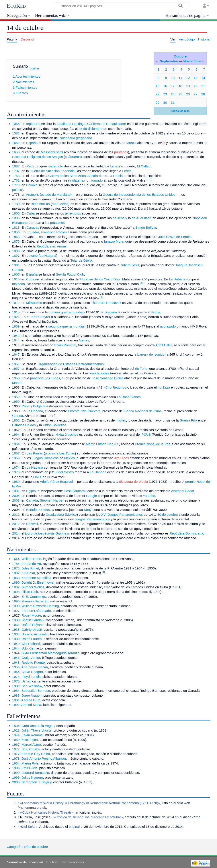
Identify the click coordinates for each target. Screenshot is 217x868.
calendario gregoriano (76, 138)
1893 (16, 592)
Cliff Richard (31, 644)
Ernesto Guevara (84, 411)
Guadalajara (55, 514)
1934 (16, 634)
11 (180, 78)
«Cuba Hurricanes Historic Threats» (47, 812)
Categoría (14, 847)
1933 (16, 629)
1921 (16, 317)
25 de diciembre (90, 129)
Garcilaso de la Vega (37, 726)
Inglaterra (33, 124)
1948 (16, 662)
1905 (16, 274)
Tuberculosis (130, 265)
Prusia (118, 176)
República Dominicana (186, 533)
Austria (93, 176)
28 (203, 94)
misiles (121, 420)
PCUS (146, 434)
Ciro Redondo (116, 387)
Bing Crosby (31, 749)
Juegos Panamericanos (92, 519)
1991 (16, 700)
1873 (16, 568)
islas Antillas (41, 204)
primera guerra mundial (66, 312)
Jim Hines (122, 458)
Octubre (180, 56)
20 (196, 86)
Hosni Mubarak (75, 491)
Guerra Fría (188, 420)
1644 (16, 559)
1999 (16, 777)
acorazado (168, 326)
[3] (102, 297)
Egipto (31, 491)
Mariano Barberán (35, 601)
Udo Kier (28, 648)
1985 (16, 768)
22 (157, 94)
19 (188, 86)
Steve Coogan (32, 672)
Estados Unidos (24, 425)
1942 (16, 336)
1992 (16, 705)
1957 (16, 369)
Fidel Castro (65, 472)
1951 (16, 364)
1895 (16, 601)
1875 (16, 241)
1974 (16, 467)
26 (188, 94)
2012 (16, 524)
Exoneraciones (73, 862)
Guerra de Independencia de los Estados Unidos (139, 194)
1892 (16, 587)
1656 (16, 152)
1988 (16, 695)
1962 (16, 420)
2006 (16, 496)
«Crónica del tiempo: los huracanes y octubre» (88, 817)
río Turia (141, 369)
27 (196, 94)
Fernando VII (31, 564)
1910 (16, 279)
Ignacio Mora (114, 241)
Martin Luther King (100, 444)
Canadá (32, 500)
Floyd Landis (31, 677)
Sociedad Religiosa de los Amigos (38, 157)
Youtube (149, 496)
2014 (16, 533)
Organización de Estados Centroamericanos (71, 364)
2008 (16, 500)
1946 (16, 658)
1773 (16, 185)
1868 (16, 237)
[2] (141, 283)
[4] (103, 572)
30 (165, 103)
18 (180, 86)
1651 (16, 143)
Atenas (84, 340)
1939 (16, 326)
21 (203, 86)
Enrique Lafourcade (36, 611)
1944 (16, 340)
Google (91, 496)
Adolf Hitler (163, 345)
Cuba (31, 213)
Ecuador (33, 232)
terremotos (73, 213)
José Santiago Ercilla (108, 378)
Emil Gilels (29, 768)
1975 (16, 677)
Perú (30, 166)
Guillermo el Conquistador (107, 124)
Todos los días (180, 111)
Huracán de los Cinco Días (100, 279)
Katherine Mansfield (36, 578)
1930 (16, 620)
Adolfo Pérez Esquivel (56, 482)
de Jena (119, 218)
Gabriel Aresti (32, 629)
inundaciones (99, 373)
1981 (16, 491)
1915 (16, 312)
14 (203, 78)
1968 (16, 458)
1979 (16, 472)
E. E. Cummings (34, 597)
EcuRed (16, 6)
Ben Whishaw (32, 686)
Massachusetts (52, 152)
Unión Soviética (55, 425)
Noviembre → (194, 61)
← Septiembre (167, 61)
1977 (16, 749)
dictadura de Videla (134, 482)
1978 (16, 681)
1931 (16, 625)
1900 (16, 606)
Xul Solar (28, 573)
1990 (16, 773)
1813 (16, 227)
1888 (16, 251)
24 (173, 94)
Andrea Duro (31, 700)
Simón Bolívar (146, 227)
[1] (151, 179)
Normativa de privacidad (25, 862)
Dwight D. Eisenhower (38, 582)
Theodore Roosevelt (106, 303)
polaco (17, 190)
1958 (16, 378)
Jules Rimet (30, 568)
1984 (16, 691)
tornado (97, 180)
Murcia (131, 143)
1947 (16, 354)
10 (173, 78)
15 (157, 86)
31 (173, 103)
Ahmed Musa (31, 705)
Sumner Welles (33, 587)
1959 (16, 397)
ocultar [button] (34, 68)
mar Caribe (60, 204)
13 (196, 78)
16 (165, 86)
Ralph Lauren (32, 639)
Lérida (127, 171)
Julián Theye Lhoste (37, 730)
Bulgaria (111, 312)
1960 (16, 401)
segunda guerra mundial (66, 326)
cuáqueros (73, 157)
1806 (16, 218)
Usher (26, 681)
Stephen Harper (52, 500)
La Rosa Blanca (129, 397)
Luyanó (32, 256)
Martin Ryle (30, 763)
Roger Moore (31, 615)
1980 (16, 482)
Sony (88, 510)
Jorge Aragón (31, 695)
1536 (16, 726)
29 (157, 103)
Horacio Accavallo (35, 634)
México (69, 458)
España (32, 143)
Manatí (17, 383)
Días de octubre (36, 847)
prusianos (57, 223)
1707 (16, 171)
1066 (16, 124)
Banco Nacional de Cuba (143, 411)
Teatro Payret (40, 317)
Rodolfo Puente (33, 662)
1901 (16, 265)
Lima (114, 166)
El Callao (144, 166)
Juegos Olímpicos (45, 458)
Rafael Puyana (33, 625)
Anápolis (32, 194)
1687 (16, 166)
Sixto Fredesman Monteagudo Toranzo (50, 653)
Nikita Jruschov (67, 434)
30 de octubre (168, 514)
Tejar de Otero (81, 260)
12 (188, 78)
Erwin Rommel (65, 345)
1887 (16, 573)
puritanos (121, 152)
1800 (16, 213)
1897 (16, 256)
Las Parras (35, 453)
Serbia (155, 312)
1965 (16, 672)
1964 (16, 434)
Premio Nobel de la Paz (153, 444)
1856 (16, 232)
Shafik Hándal (32, 620)
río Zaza (164, 387)
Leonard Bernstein (35, 773)
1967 (16, 453)
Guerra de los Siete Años (67, 176)
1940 (16, 644)
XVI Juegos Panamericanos (122, 514)
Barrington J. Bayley (36, 782)
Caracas (33, 227)
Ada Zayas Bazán (35, 667)
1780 (16, 204)
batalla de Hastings (71, 124)
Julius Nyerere (32, 777)
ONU (37, 477)
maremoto (55, 166)
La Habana (48, 256)
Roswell (32, 524)
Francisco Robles (54, 232)
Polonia (32, 185)
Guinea (18, 416)
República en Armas (51, 246)
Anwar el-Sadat (183, 491)
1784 (16, 564)
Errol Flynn (30, 740)
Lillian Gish (30, 592)
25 (180, 94)
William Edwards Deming (40, 606)
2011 (16, 514)
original (74, 827)
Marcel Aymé (31, 744)
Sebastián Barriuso (36, 691)
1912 (16, 303)
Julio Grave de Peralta (175, 237)
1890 (16, 582)
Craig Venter (31, 658)
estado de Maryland (56, 194)
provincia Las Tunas (45, 378)
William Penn (31, 559)
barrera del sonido (151, 354)
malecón (19, 284)
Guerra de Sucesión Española (52, 171)
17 (173, 86)
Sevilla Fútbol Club (70, 274)
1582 (16, 133)
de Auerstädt (141, 218)
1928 (16, 730)
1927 (16, 611)
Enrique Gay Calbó (36, 754)
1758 (16, 176)
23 (165, 94)
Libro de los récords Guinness (47, 533)
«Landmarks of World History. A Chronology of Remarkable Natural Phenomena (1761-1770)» (90, 803)
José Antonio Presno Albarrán (44, 758)
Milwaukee (34, 303)
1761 (16, 180)
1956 (16, 667)
